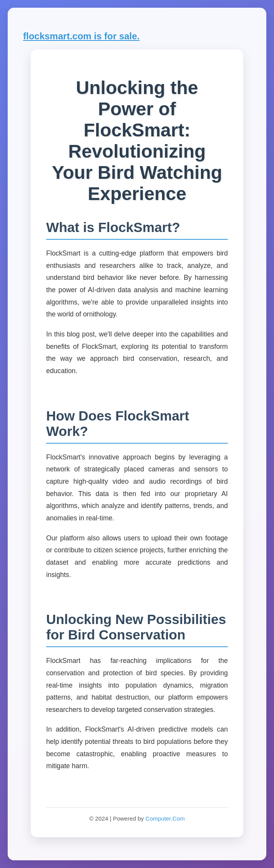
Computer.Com (165, 818)
